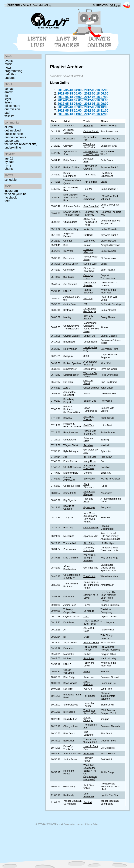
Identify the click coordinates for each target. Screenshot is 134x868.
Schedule (11, 180)
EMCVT (9, 92)
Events (9, 61)
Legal (8, 99)
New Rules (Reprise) (89, 493)
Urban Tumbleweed (90, 409)
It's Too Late (90, 457)
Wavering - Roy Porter (89, 146)
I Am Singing (90, 182)
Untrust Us (89, 336)
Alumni (9, 127)
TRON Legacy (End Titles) (91, 622)
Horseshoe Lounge (89, 705)
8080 (86, 356)
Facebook (11, 197)
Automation (56, 76)
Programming (13, 71)
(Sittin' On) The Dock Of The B (90, 222)
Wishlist (9, 116)
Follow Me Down (89, 664)
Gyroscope (89, 507)
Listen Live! (37, 42)
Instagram (11, 191)
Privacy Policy (92, 824)
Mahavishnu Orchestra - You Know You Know (91, 327)
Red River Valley (89, 787)
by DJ (8, 165)
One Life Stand (88, 382)
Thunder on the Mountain (90, 741)
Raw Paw (89, 658)
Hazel (87, 605)
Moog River (90, 461)
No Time (88, 298)
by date (9, 162)
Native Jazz (90, 229)
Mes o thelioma (88, 683)
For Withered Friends (90, 648)
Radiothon (11, 74)
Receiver (88, 445)
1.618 (86, 637)
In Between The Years (89, 467)
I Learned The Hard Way (91, 213)
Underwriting (13, 147)
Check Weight (91, 527)
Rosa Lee (89, 677)
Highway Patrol (88, 759)
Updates (10, 78)
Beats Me (89, 753)
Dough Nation (91, 342)
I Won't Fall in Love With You (91, 153)
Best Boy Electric (88, 317)
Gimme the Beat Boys (89, 270)
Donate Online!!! (99, 42)
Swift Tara (89, 425)
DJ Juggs (115, 5)
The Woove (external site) (21, 144)
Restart (87, 245)
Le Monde (89, 611)
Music (8, 64)
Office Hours (12, 106)
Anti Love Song (88, 160)
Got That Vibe (91, 568)
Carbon (87, 654)
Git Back (88, 235)
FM (6, 96)
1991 (86, 617)
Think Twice (90, 175)
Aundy (87, 671)
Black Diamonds (89, 486)
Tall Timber (89, 696)
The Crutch (89, 576)
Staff (7, 113)
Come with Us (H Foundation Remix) (91, 585)
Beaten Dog (90, 401)
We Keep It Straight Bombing (89, 558)
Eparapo (88, 126)
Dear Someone (89, 795)
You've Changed (88, 719)
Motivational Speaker (90, 284)
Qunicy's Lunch (88, 277)
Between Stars (88, 439)
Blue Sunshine (88, 733)
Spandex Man (91, 536)
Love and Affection (88, 251)
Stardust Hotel (91, 642)
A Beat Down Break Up (90, 363)
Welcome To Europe (90, 375)
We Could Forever (89, 418)
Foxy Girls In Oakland (90, 167)
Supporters (12, 141)
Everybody (89, 479)
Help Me (88, 189)
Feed (7, 201)
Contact (9, 89)
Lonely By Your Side (89, 549)
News (8, 68)
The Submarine (89, 198)
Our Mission (12, 109)
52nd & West (90, 264)
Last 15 (9, 158)
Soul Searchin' (91, 206)
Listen (8, 102)
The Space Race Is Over (90, 712)
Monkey (88, 473)
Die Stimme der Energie (90, 310)
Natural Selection (88, 291)
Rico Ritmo (89, 543)
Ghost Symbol (91, 388)
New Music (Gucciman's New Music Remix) (90, 517)
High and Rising (88, 500)
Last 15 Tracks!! (67, 42)
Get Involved (13, 130)
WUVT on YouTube (16, 194)
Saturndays (90, 369)
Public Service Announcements (15, 136)
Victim (87, 394)
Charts (9, 169)
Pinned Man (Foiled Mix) (90, 432)
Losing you (89, 241)
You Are (88, 689)
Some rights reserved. (74, 824)
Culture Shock (91, 131)
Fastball (88, 802)
